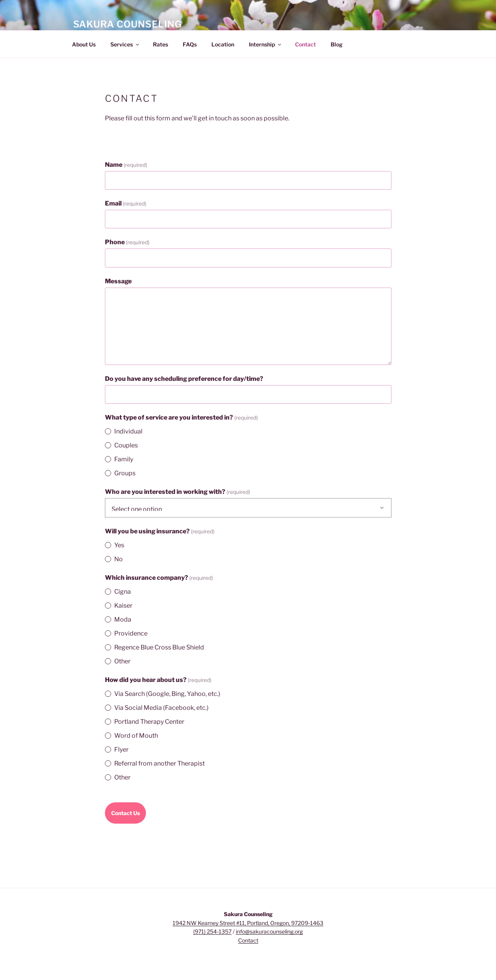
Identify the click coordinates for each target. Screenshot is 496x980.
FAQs (190, 44)
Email (126, 203)
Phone (127, 242)
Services (125, 44)
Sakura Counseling (128, 24)
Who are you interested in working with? (178, 492)
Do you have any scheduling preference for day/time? (184, 379)
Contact (305, 44)
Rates (160, 44)
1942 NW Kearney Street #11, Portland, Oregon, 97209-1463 (248, 923)
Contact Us (125, 813)
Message (118, 281)
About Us (84, 44)
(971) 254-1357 (212, 931)
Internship (266, 44)
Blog (337, 44)
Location (223, 44)
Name (126, 165)
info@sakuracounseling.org (269, 931)
